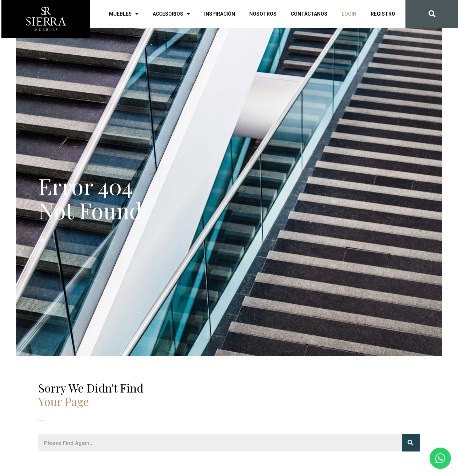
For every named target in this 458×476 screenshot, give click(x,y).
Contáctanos (309, 14)
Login (349, 14)
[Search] (411, 443)
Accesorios (171, 14)
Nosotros (263, 14)
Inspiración (220, 14)
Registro (383, 14)
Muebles (124, 14)
